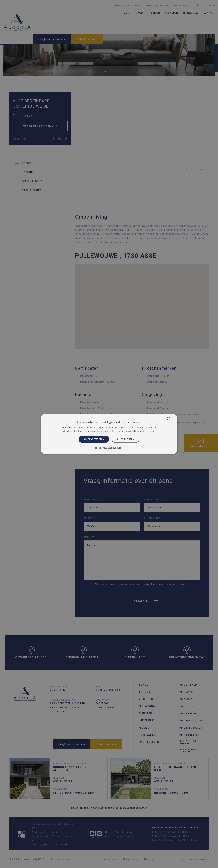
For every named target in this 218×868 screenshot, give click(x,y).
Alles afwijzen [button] (126, 439)
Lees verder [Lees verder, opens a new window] (150, 431)
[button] (109, 448)
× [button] (173, 418)
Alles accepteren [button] (94, 439)
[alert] (109, 434)
